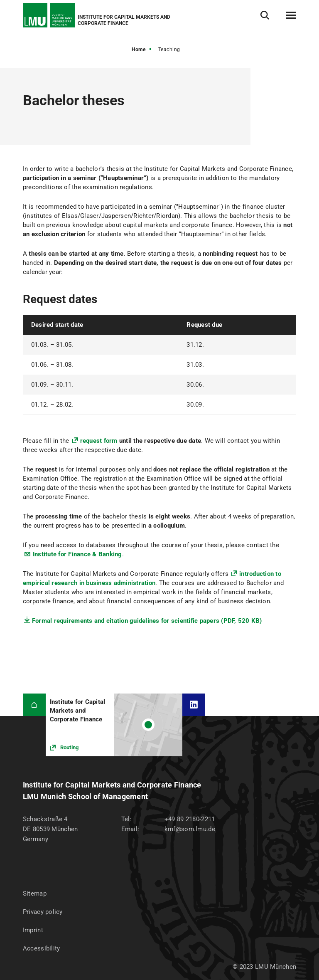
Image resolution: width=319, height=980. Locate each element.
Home (139, 49)
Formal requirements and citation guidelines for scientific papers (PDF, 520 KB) (147, 621)
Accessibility (42, 948)
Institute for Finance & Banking (77, 554)
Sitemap (35, 894)
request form (99, 441)
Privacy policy (43, 912)
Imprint (33, 930)
